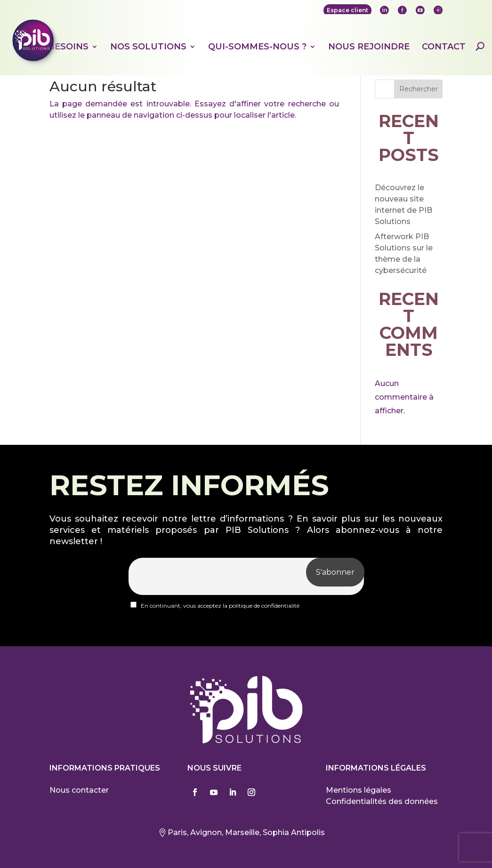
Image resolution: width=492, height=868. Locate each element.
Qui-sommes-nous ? (257, 47)
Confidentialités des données (382, 801)
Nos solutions (148, 47)
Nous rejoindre (369, 47)
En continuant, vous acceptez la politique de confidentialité (215, 605)
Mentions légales (359, 790)
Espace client (347, 10)
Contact (444, 47)
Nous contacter (79, 790)
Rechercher (419, 89)
